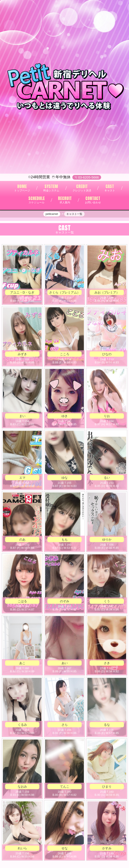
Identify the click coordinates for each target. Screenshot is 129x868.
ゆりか (107, 540)
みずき (22, 355)
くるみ (22, 725)
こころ (65, 355)
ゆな (65, 478)
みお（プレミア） (107, 293)
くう (107, 602)
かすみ (107, 849)
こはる (22, 602)
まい (22, 417)
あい (65, 664)
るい (107, 478)
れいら (22, 849)
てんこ (65, 787)
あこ (22, 664)
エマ (22, 478)
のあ (22, 540)
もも (65, 540)
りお (107, 417)
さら (65, 725)
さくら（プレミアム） (65, 293)
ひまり (107, 787)
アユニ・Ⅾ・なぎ (22, 293)
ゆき (65, 417)
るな (107, 725)
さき (107, 664)
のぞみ (65, 602)
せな (65, 849)
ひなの (107, 355)
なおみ (22, 787)
